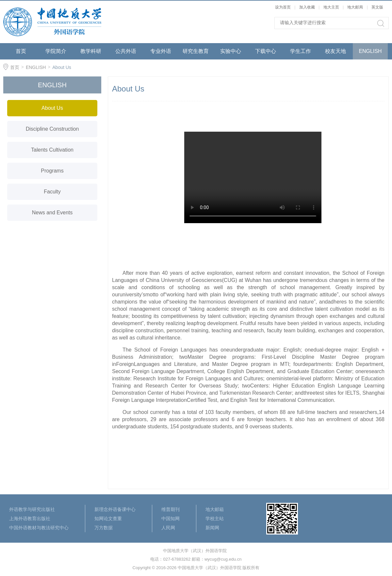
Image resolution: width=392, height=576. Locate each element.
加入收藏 (307, 7)
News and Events (52, 213)
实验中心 (231, 51)
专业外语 (161, 51)
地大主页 (331, 7)
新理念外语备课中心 (115, 509)
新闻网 (212, 528)
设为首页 (283, 7)
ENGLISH (370, 51)
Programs (52, 171)
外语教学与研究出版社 (32, 509)
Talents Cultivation (52, 150)
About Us (62, 67)
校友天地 (335, 51)
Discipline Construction (52, 129)
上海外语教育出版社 (30, 518)
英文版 (377, 7)
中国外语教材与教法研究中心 (39, 528)
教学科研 (91, 51)
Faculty (52, 192)
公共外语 (126, 51)
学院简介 (56, 51)
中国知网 (171, 518)
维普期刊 (171, 509)
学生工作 (301, 51)
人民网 (168, 528)
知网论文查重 (108, 518)
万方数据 (104, 528)
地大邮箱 (215, 509)
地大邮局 (355, 7)
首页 (21, 51)
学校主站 (215, 518)
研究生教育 (196, 51)
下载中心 (266, 51)
